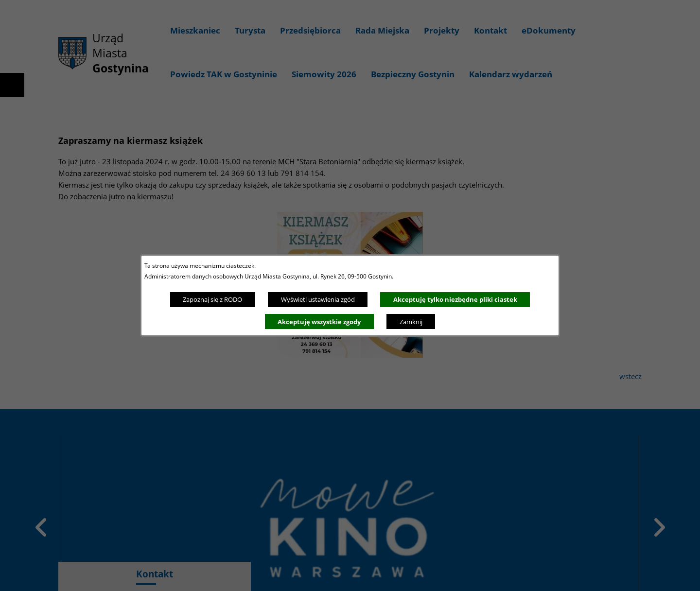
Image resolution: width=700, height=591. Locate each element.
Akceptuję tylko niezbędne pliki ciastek (455, 299)
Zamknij (411, 322)
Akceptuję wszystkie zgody (319, 322)
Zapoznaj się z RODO (212, 299)
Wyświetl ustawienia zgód (318, 299)
